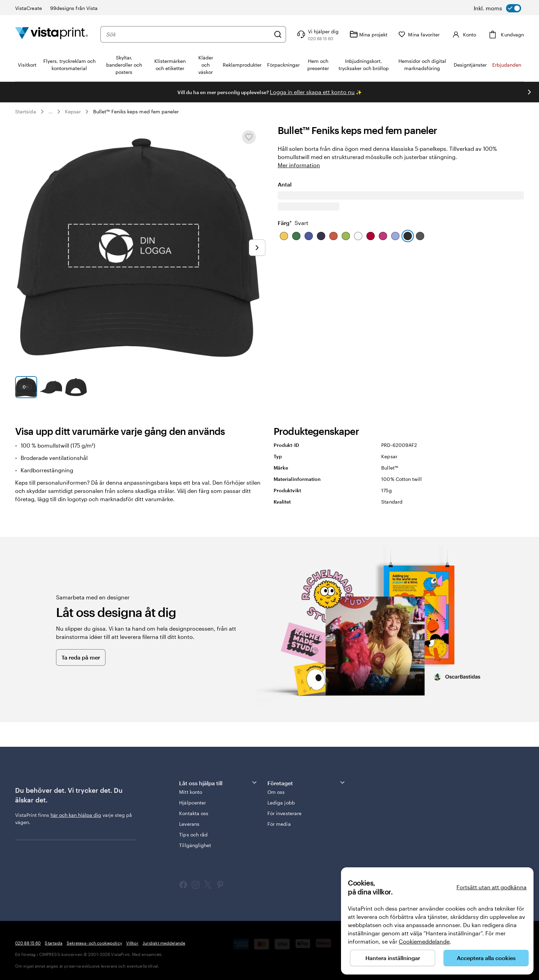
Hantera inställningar (393, 958)
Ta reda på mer (81, 657)
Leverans (189, 824)
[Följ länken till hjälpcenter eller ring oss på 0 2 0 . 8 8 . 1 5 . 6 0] (317, 34)
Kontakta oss (194, 813)
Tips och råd (193, 835)
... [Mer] (51, 112)
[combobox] (188, 34)
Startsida (26, 111)
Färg (293, 242)
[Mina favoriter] (419, 35)
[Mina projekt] (368, 34)
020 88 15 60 (28, 943)
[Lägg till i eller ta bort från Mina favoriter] (249, 137)
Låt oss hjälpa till (218, 783)
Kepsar (73, 111)
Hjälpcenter (192, 803)
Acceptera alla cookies (486, 958)
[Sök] (278, 34)
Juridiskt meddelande (164, 943)
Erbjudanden (507, 65)
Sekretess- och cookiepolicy (94, 943)
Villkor (132, 943)
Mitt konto (191, 792)
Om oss (276, 792)
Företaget (307, 783)
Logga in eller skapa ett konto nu (312, 92)
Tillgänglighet (195, 845)
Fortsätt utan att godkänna (492, 887)
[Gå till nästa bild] (529, 92)
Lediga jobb (281, 803)
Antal (285, 204)
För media (279, 824)
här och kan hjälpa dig (76, 815)
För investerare (284, 813)
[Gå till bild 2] (51, 387)
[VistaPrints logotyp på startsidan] (52, 34)
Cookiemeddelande (424, 941)
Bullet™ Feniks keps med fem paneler (136, 111)
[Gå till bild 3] (76, 387)
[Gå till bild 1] (26, 387)
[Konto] (463, 34)
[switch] (497, 8)
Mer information (299, 165)
